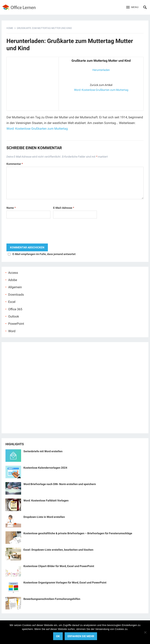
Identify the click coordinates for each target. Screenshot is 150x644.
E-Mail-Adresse (64, 208)
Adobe (13, 280)
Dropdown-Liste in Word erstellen (44, 517)
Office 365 (15, 309)
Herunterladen (101, 70)
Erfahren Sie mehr (81, 636)
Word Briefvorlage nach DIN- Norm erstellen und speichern (60, 484)
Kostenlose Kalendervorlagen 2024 (45, 468)
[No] (145, 632)
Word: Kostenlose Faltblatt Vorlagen (46, 500)
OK (58, 636)
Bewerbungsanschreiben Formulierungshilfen (52, 599)
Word (12, 331)
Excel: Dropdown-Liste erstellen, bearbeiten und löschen (58, 550)
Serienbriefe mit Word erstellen (43, 451)
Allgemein (15, 287)
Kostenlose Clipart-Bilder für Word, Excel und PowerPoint (59, 566)
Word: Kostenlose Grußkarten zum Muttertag (101, 90)
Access (13, 273)
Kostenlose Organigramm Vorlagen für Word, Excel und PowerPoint (65, 582)
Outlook (14, 316)
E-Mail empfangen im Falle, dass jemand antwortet (44, 254)
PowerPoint (16, 324)
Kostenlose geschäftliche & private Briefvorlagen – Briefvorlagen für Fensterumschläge (78, 533)
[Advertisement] (33, 83)
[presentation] (36, 232)
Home (10, 28)
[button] (132, 7)
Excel (12, 302)
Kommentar (15, 164)
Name (11, 208)
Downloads (16, 295)
